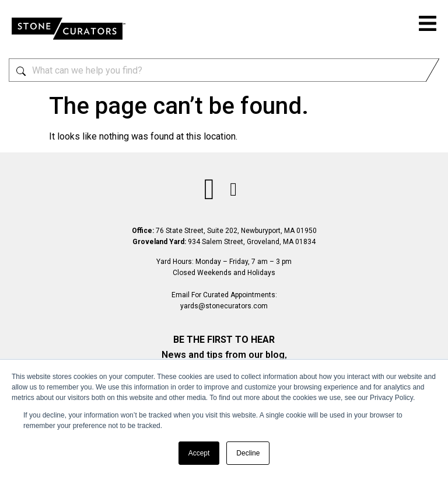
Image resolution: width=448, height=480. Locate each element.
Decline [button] (248, 453)
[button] (428, 25)
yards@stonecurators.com (224, 306)
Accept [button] (199, 453)
